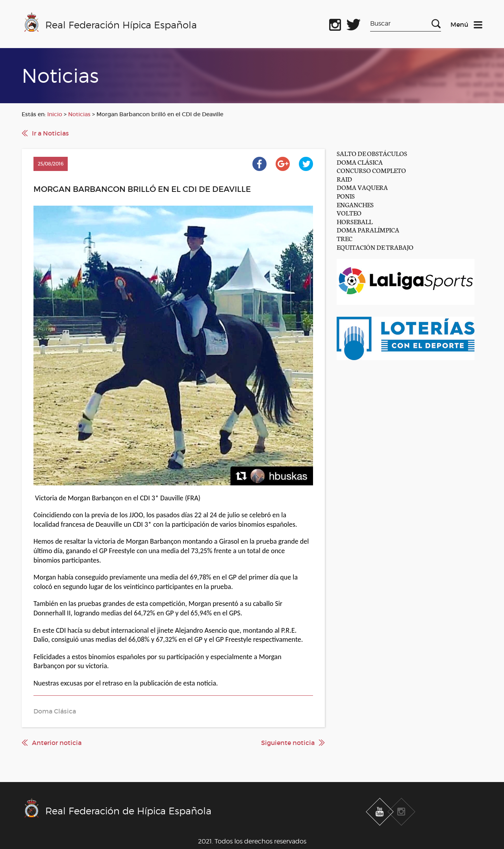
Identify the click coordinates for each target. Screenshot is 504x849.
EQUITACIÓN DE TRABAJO (375, 247)
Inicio (55, 114)
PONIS (346, 196)
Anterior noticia (57, 743)
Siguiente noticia (288, 743)
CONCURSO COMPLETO (371, 170)
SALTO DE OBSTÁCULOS (372, 153)
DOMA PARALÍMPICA (368, 229)
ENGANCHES (355, 204)
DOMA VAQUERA (362, 187)
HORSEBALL (355, 221)
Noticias (79, 114)
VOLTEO (349, 213)
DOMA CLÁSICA (360, 162)
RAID (344, 179)
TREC (345, 238)
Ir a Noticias (50, 133)
